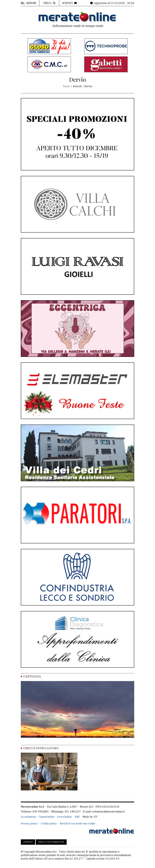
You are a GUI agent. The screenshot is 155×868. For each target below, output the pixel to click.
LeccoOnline (65, 817)
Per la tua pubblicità (51, 842)
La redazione (29, 817)
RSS (77, 817)
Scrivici (28, 842)
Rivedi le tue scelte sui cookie (78, 823)
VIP (95, 817)
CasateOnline (47, 817)
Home (66, 86)
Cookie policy (49, 823)
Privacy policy (29, 823)
